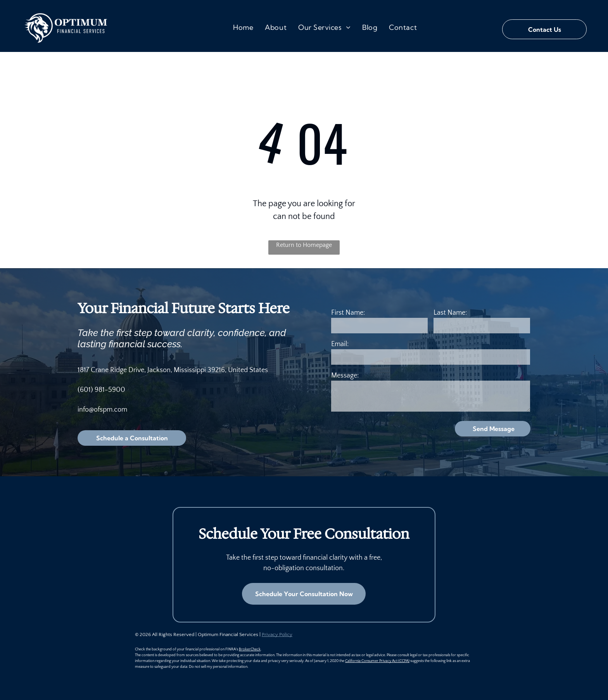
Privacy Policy (277, 634)
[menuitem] (243, 27)
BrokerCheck (250, 649)
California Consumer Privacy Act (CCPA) (377, 661)
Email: (340, 344)
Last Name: (450, 313)
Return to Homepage (304, 245)
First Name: (348, 313)
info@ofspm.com (102, 410)
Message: (345, 376)
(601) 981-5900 (101, 390)
